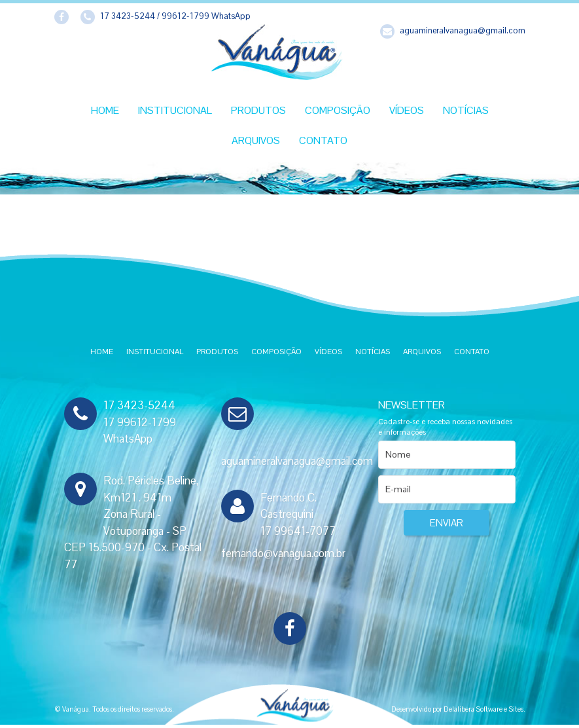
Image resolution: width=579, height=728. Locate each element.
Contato (323, 140)
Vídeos (407, 110)
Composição (338, 110)
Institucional (175, 110)
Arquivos (256, 140)
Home (105, 110)
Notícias (466, 110)
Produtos (258, 110)
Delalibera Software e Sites (483, 709)
